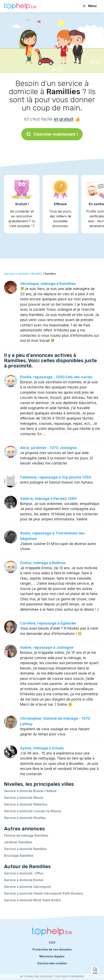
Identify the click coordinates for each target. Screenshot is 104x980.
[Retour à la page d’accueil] (20, 6)
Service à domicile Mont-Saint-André (32, 900)
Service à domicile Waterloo (26, 804)
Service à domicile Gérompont (27, 887)
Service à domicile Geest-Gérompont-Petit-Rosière (43, 893)
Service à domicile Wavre (24, 798)
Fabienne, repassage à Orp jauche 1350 (56, 477)
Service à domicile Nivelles (25, 818)
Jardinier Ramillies (18, 842)
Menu (90, 6)
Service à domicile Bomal (24, 880)
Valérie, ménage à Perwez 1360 (48, 499)
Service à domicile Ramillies (25, 849)
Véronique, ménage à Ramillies (48, 284)
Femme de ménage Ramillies (26, 835)
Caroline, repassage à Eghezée (48, 623)
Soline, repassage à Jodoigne (47, 647)
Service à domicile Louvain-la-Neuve (32, 811)
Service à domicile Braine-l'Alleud (30, 791)
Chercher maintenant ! (52, 134)
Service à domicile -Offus (24, 873)
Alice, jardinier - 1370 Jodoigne (48, 448)
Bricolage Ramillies (19, 856)
